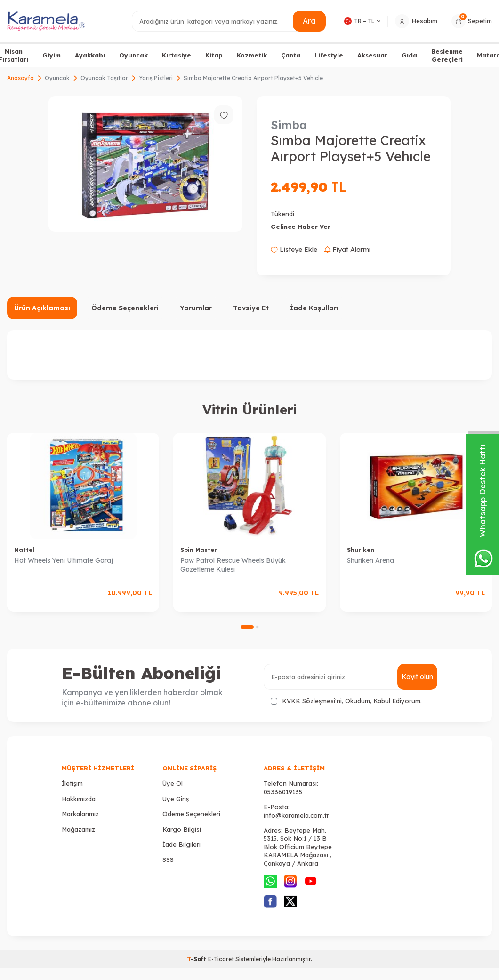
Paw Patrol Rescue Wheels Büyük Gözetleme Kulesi (233, 565)
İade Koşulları (314, 308)
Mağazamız (78, 829)
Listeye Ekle (294, 250)
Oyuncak (133, 55)
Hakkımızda (79, 799)
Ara (309, 21)
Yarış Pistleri (156, 78)
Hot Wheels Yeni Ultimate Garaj (64, 560)
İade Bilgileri (181, 844)
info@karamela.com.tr (296, 815)
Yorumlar (196, 308)
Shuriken (361, 550)
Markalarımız (80, 814)
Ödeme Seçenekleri (125, 308)
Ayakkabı (90, 55)
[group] (145, 164)
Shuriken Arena (370, 560)
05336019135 (283, 792)
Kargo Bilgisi (182, 829)
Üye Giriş (176, 799)
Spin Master (199, 550)
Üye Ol (173, 783)
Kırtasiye (177, 55)
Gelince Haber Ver (301, 227)
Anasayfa (20, 78)
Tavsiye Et (251, 308)
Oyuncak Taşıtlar (104, 78)
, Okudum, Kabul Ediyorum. (346, 701)
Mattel (24, 550)
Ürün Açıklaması (42, 308)
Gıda (409, 55)
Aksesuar (372, 55)
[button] (247, 627)
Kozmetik (252, 55)
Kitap (214, 55)
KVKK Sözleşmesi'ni (312, 701)
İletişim (72, 783)
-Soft (197, 959)
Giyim (52, 55)
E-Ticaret (221, 959)
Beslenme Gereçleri (447, 55)
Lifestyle (329, 55)
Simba (289, 125)
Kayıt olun (417, 677)
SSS (168, 859)
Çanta (291, 55)
